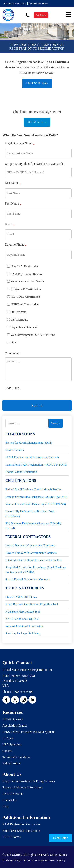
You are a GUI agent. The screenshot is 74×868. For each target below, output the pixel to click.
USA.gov (8, 738)
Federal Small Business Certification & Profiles (34, 489)
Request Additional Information (24, 626)
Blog (5, 806)
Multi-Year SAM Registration (21, 831)
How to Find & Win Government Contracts (31, 553)
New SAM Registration (25, 266)
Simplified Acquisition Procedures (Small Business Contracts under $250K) (36, 570)
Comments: (12, 353)
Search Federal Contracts (38, 4)
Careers (7, 751)
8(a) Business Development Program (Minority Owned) (33, 526)
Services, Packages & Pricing (23, 633)
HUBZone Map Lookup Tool (23, 612)
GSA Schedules (15, 450)
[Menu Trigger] (69, 14)
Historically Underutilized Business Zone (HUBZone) (30, 514)
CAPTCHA (12, 388)
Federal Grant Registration (21, 472)
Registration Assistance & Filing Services (29, 781)
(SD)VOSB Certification (25, 297)
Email (10, 225)
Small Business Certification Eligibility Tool (32, 604)
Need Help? (60, 838)
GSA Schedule (19, 320)
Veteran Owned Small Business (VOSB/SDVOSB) (36, 504)
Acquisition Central (15, 725)
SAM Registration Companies (21, 824)
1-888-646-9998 (22, 692)
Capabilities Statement (24, 327)
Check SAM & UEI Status (21, 597)
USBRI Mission (13, 794)
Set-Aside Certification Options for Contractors (33, 560)
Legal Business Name (20, 144)
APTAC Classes (13, 719)
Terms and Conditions (16, 757)
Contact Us (9, 800)
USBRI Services (37, 122)
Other (14, 342)
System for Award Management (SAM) (29, 443)
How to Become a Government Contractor (30, 545)
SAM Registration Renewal (27, 274)
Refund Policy (11, 763)
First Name (13, 204)
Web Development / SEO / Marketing (33, 335)
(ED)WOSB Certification (26, 289)
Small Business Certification (28, 282)
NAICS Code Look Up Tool (22, 619)
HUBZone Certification (25, 304)
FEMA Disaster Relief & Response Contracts (32, 457)
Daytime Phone (16, 245)
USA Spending (12, 744)
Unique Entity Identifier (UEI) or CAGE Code (34, 164)
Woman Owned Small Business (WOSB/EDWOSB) (36, 497)
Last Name (13, 184)
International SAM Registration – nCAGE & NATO (36, 465)
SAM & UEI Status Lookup (15, 4)
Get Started (41, 15)
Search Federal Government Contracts (28, 579)
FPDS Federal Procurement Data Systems (29, 732)
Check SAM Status (37, 83)
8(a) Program (19, 312)
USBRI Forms (11, 837)
